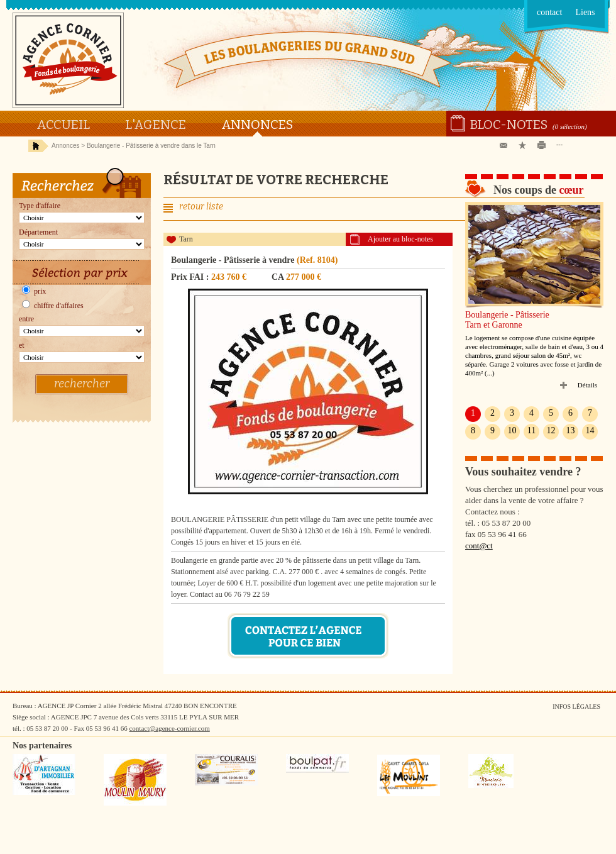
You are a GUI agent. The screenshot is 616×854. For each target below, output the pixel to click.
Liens (585, 12)
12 (551, 430)
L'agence (156, 125)
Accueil (63, 125)
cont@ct (479, 546)
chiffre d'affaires (53, 306)
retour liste (201, 207)
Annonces (257, 125)
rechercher (82, 384)
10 (512, 430)
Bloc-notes (509, 125)
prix (34, 291)
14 (590, 430)
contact (549, 12)
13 (571, 430)
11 (531, 430)
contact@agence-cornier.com (169, 728)
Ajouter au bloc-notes (400, 239)
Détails (587, 385)
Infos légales (576, 707)
